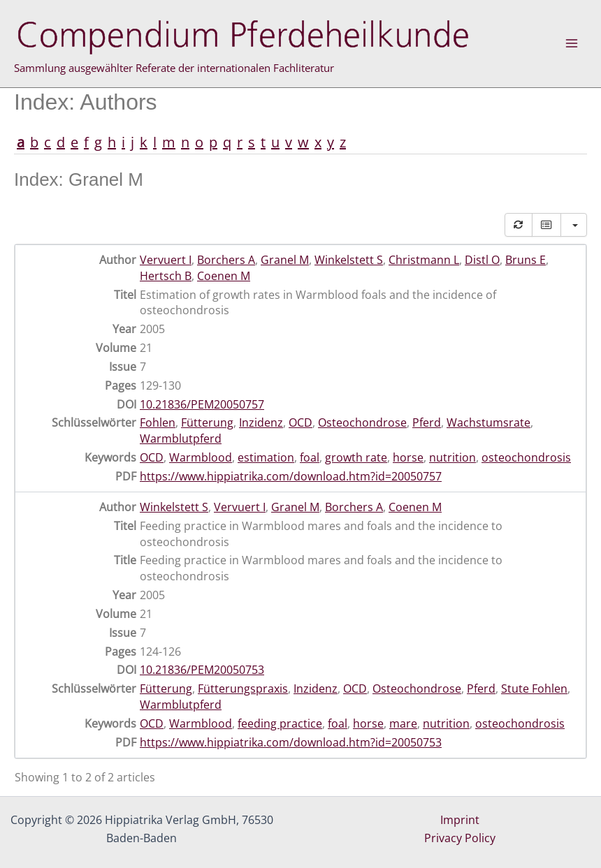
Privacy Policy (460, 838)
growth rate (356, 457)
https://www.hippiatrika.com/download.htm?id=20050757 (291, 476)
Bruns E (526, 260)
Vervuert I (166, 260)
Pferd (427, 422)
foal (310, 457)
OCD (300, 422)
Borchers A (226, 260)
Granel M (285, 260)
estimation (266, 457)
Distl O (482, 260)
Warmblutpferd (181, 439)
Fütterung (207, 422)
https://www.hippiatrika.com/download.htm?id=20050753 (291, 742)
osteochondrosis (526, 457)
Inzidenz (261, 422)
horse (408, 457)
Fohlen (158, 422)
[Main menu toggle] (572, 43)
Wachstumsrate (488, 422)
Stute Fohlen (534, 689)
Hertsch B (166, 276)
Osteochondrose (362, 422)
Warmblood (201, 457)
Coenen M (224, 276)
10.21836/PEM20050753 (202, 670)
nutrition (452, 457)
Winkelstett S (349, 260)
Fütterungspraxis (243, 689)
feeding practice (280, 723)
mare (403, 723)
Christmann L (424, 260)
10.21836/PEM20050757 (202, 404)
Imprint (460, 820)
